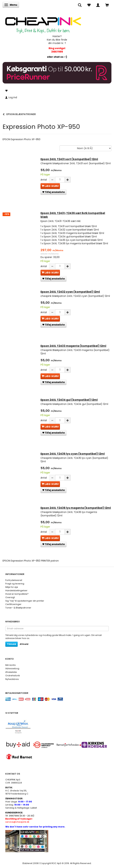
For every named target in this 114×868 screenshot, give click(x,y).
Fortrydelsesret (14, 580)
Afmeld (24, 644)
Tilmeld (12, 644)
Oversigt (10, 597)
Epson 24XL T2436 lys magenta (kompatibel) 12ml (76, 508)
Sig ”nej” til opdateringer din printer (25, 601)
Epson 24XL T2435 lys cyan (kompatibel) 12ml (73, 454)
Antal (44, 180)
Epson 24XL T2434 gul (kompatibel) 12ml (69, 400)
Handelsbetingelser (16, 590)
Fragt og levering (15, 584)
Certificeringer (13, 604)
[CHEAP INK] (43, 23)
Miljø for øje (12, 587)
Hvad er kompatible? (17, 594)
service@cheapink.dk (19, 820)
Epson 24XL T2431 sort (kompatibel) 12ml (69, 159)
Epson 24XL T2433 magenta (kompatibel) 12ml (73, 346)
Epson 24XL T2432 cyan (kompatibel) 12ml (70, 292)
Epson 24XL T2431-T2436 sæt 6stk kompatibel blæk (73, 215)
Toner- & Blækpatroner (18, 608)
